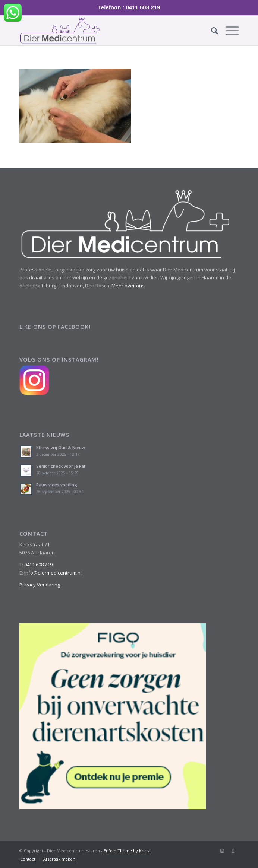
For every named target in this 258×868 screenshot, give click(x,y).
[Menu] (228, 31)
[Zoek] (211, 31)
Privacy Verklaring (40, 585)
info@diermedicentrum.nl (53, 573)
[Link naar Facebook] (233, 850)
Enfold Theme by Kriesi (127, 851)
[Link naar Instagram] (222, 850)
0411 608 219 (38, 565)
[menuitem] (211, 31)
